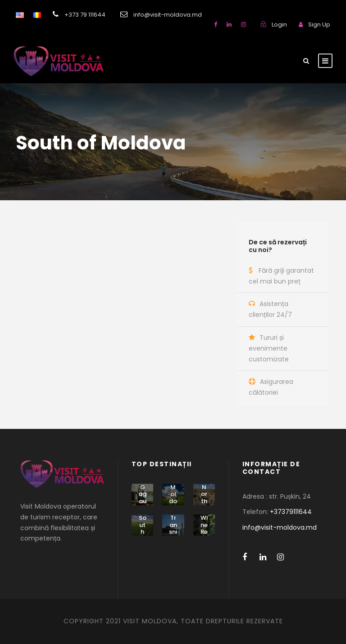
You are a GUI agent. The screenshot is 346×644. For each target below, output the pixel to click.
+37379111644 (291, 512)
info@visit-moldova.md (280, 527)
